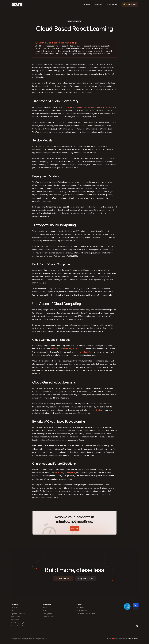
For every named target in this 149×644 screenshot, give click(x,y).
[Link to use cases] (14, 608)
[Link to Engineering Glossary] (18, 614)
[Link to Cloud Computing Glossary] (20, 623)
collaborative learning (97, 410)
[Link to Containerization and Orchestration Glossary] (25, 626)
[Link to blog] (12, 611)
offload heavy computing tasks (64, 349)
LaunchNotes (134, 639)
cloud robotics (86, 352)
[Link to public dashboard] (86, 614)
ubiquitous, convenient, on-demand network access (89, 107)
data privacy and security (64, 473)
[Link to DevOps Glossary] (17, 617)
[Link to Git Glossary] (15, 620)
